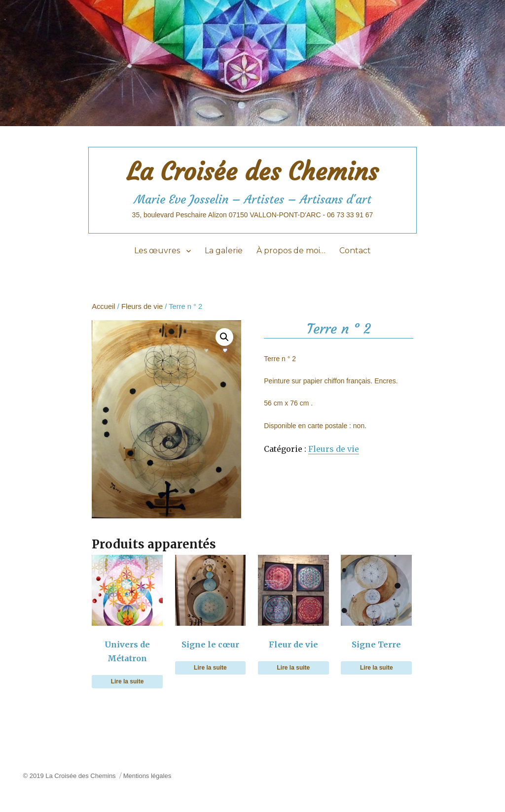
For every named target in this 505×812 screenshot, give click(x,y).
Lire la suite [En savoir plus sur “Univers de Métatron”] (127, 681)
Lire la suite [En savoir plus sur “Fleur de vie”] (294, 668)
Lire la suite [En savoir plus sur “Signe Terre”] (377, 668)
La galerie (224, 251)
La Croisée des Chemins (252, 172)
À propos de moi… (291, 251)
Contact (355, 251)
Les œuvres (157, 251)
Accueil (103, 306)
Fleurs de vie (142, 306)
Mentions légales (147, 776)
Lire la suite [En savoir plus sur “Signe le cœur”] (210, 668)
